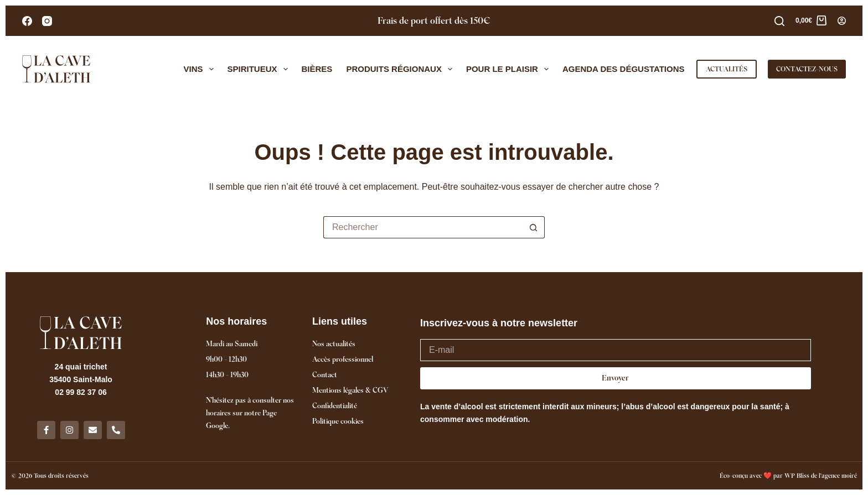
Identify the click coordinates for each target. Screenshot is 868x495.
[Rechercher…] (423, 227)
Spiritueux (260, 69)
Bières (317, 69)
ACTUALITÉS (727, 69)
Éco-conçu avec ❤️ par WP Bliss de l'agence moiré (788, 476)
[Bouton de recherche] (534, 227)
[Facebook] (27, 21)
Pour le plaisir (510, 69)
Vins (201, 69)
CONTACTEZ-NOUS (807, 69)
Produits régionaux (401, 69)
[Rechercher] (779, 21)
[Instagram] (47, 21)
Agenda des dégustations (624, 69)
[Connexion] (842, 21)
